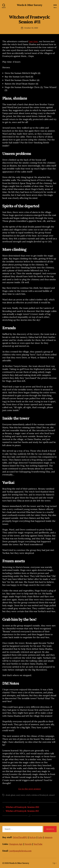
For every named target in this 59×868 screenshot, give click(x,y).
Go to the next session (30, 789)
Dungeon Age (16, 844)
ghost (13, 795)
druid (8, 795)
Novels (28, 844)
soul (18, 795)
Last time (33, 41)
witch (28, 795)
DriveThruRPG (20, 837)
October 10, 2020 (31, 28)
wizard (52, 795)
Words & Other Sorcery (30, 5)
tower (23, 795)
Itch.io (33, 837)
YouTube (38, 844)
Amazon (48, 837)
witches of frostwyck (40, 795)
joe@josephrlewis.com (20, 851)
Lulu (40, 837)
